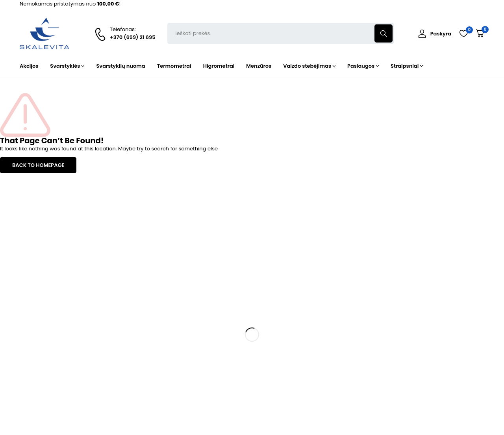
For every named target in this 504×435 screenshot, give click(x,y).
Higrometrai (153, 351)
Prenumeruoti (465, 306)
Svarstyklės (152, 323)
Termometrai (154, 337)
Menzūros (150, 366)
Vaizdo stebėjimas (161, 380)
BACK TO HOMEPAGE (38, 165)
